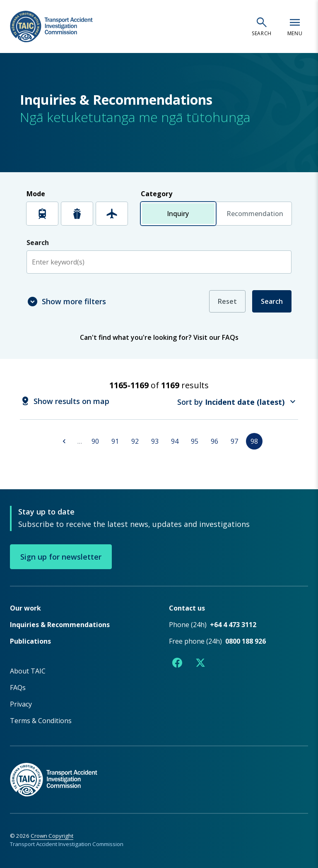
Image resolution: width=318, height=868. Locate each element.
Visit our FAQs (216, 337)
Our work (25, 608)
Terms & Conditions (41, 720)
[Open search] (262, 26)
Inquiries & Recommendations (60, 624)
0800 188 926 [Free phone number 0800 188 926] (246, 641)
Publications (30, 641)
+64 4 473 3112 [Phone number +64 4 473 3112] (233, 624)
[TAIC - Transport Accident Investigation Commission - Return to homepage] (51, 27)
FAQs (18, 687)
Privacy (21, 704)
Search (272, 301)
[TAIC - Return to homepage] (159, 771)
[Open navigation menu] (295, 26)
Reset (227, 301)
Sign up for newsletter (61, 556)
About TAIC (28, 671)
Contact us (187, 608)
